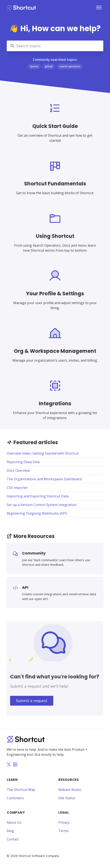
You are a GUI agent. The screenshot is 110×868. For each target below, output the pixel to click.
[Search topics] (55, 46)
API (25, 587)
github (49, 66)
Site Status (67, 798)
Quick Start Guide (55, 126)
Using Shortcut (55, 236)
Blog (10, 831)
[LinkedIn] (15, 765)
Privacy (64, 822)
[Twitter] (9, 765)
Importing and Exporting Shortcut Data (38, 496)
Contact (13, 839)
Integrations (55, 403)
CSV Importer (17, 488)
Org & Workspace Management (55, 351)
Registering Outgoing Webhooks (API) (37, 513)
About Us (14, 822)
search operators (70, 66)
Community (34, 553)
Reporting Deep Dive (23, 462)
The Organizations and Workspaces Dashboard (44, 479)
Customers (15, 798)
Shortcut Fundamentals (55, 184)
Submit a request (32, 701)
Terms (64, 831)
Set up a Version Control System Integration (42, 505)
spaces (34, 66)
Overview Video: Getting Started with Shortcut (43, 453)
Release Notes (70, 790)
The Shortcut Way (21, 790)
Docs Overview (18, 470)
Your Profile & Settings (55, 294)
